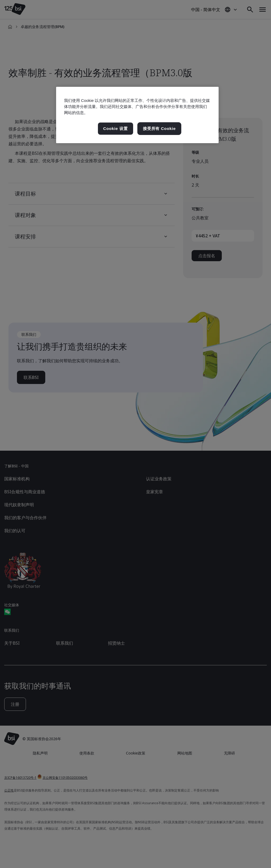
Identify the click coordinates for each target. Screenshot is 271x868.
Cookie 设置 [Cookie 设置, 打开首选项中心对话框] (116, 128)
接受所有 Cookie (159, 128)
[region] (137, 115)
